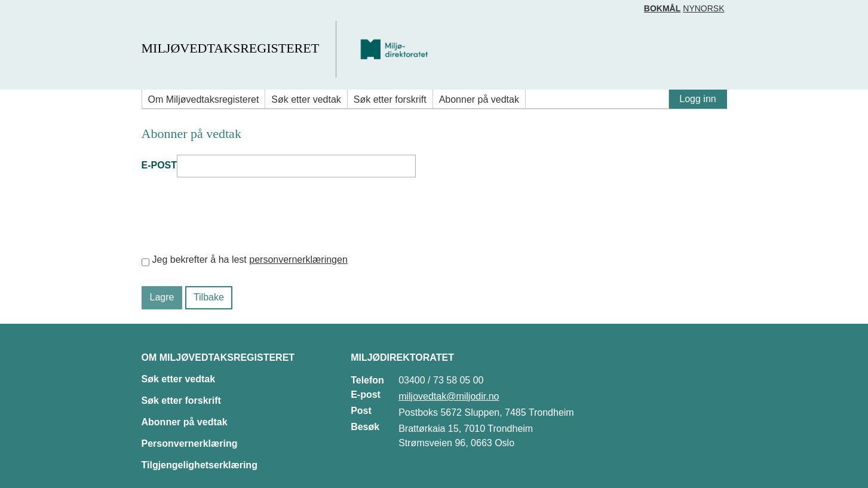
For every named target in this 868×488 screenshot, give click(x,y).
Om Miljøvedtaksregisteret (204, 99)
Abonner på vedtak (479, 99)
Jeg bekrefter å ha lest (250, 260)
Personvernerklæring (190, 444)
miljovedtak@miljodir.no (449, 396)
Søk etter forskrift (390, 99)
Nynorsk (703, 8)
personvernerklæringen (298, 260)
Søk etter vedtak (306, 99)
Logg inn (697, 99)
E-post (160, 165)
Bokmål (662, 8)
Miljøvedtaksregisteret (230, 48)
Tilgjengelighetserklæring (200, 465)
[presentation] (232, 215)
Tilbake (209, 297)
